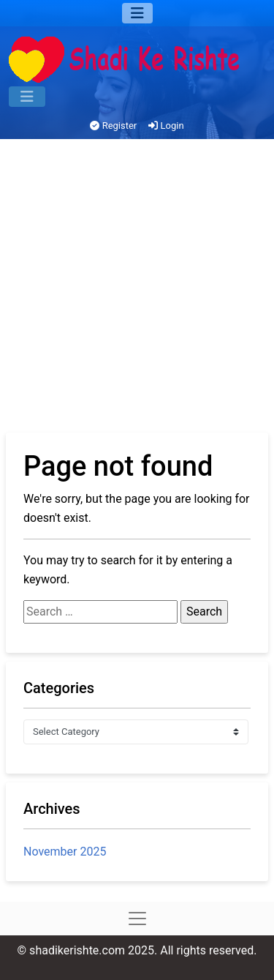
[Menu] (137, 13)
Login (166, 126)
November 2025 (65, 852)
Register (113, 126)
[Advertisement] (137, 288)
